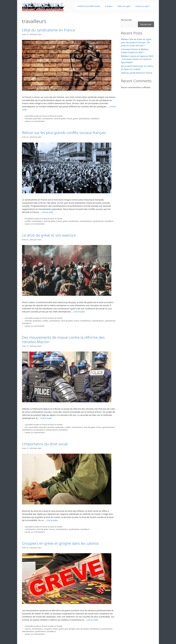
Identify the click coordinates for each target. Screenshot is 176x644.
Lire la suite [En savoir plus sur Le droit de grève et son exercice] (79, 312)
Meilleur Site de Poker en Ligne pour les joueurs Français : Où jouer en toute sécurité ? (136, 42)
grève (76, 119)
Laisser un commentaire (35, 121)
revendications (86, 221)
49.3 (26, 427)
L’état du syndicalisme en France (49, 30)
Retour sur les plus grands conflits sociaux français (64, 133)
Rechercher (126, 20)
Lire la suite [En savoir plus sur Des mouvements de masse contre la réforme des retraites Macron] (46, 418)
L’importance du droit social (45, 444)
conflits (28, 221)
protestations (39, 430)
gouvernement (109, 427)
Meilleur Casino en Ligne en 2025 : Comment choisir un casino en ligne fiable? (137, 59)
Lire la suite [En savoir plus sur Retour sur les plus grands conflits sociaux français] (48, 212)
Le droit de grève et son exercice (49, 235)
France (69, 119)
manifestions (74, 221)
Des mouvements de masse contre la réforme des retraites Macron (63, 340)
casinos (28, 629)
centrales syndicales (33, 119)
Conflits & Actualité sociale (89, 6)
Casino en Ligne (145, 6)
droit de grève (60, 119)
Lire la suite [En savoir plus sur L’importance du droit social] (52, 520)
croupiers (48, 629)
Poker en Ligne (124, 6)
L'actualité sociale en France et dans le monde (44, 116)
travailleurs (95, 119)
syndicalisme (84, 119)
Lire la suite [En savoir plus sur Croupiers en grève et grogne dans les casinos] (92, 620)
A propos (109, 6)
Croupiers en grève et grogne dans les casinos (60, 543)
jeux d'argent (70, 629)
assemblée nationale (38, 427)
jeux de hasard (82, 629)
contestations (48, 119)
